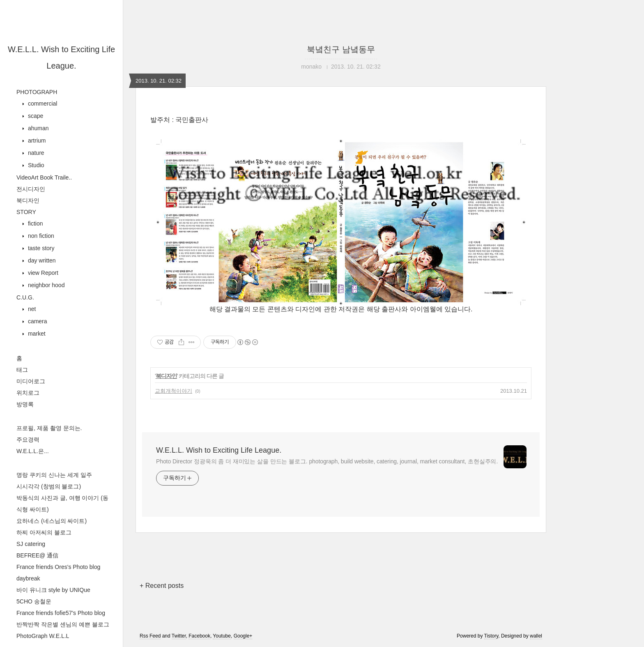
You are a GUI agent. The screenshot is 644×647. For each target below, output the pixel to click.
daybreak (28, 578)
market (36, 334)
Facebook (199, 636)
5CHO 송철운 (34, 601)
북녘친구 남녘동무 (341, 49)
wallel (536, 636)
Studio (35, 165)
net (31, 309)
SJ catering (31, 544)
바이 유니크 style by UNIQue (53, 590)
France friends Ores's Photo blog (58, 567)
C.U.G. (25, 297)
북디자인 (28, 200)
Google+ (243, 636)
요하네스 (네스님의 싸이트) (52, 521)
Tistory (491, 636)
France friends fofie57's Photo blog (61, 613)
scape (35, 116)
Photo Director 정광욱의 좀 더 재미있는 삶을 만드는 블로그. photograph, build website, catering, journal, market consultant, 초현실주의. (327, 461)
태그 (22, 370)
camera (37, 321)
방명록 (25, 404)
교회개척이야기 (174, 391)
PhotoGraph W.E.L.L (43, 636)
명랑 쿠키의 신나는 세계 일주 (54, 475)
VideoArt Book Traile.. (44, 177)
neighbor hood (45, 285)
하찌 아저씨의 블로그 (44, 532)
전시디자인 (31, 189)
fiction (34, 223)
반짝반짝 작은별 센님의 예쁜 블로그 (63, 624)
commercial (42, 104)
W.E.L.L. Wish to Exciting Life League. (219, 450)
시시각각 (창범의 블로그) (49, 486)
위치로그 (28, 393)
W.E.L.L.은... (33, 451)
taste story (40, 248)
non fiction (40, 236)
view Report (42, 273)
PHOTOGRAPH (37, 92)
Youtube (222, 636)
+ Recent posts (162, 586)
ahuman (37, 128)
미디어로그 (31, 381)
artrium (36, 140)
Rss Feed (150, 636)
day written (41, 260)
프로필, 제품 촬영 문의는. (49, 428)
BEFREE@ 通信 (37, 555)
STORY (26, 212)
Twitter (179, 636)
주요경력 (28, 440)
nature (35, 153)
